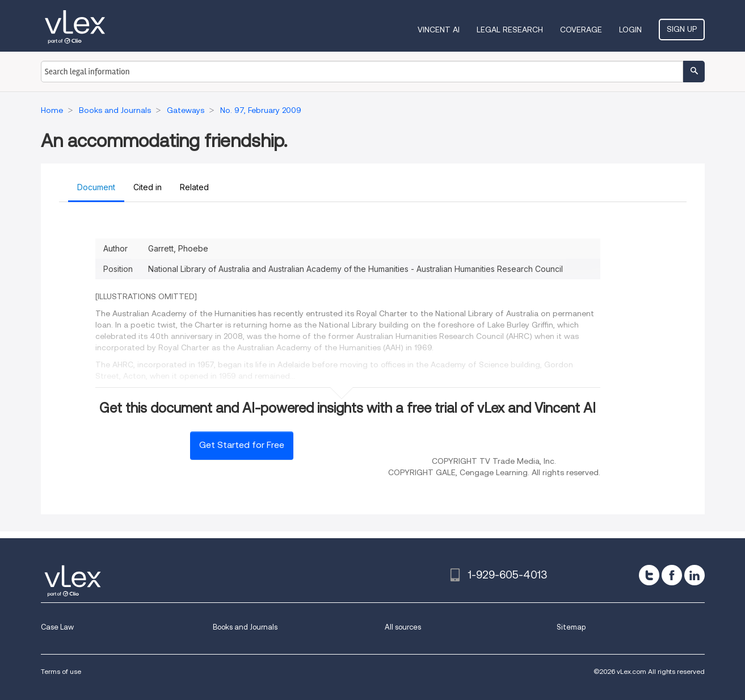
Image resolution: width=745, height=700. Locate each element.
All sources (403, 627)
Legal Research (510, 30)
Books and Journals (245, 627)
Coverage (581, 30)
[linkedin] (695, 575)
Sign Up (682, 29)
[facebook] (672, 575)
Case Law (57, 627)
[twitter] (649, 575)
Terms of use (61, 671)
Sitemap (571, 627)
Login (630, 30)
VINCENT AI (439, 30)
